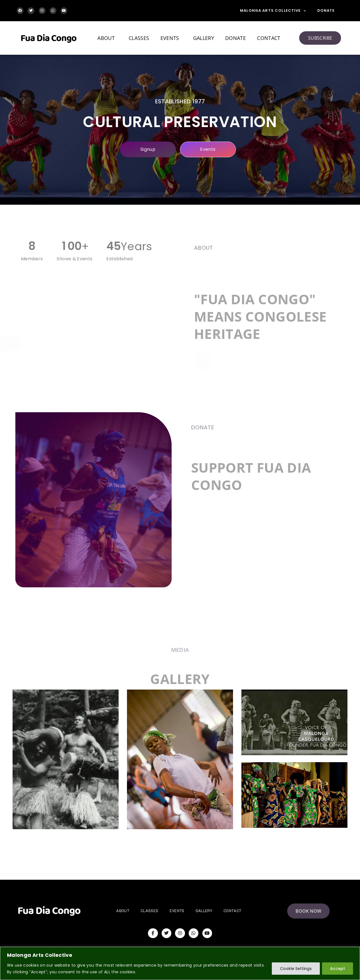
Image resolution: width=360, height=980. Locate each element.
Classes (139, 38)
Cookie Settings (296, 969)
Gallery (204, 38)
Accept (338, 969)
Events (171, 38)
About (107, 38)
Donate (326, 10)
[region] (180, 963)
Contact (269, 38)
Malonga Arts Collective (273, 11)
